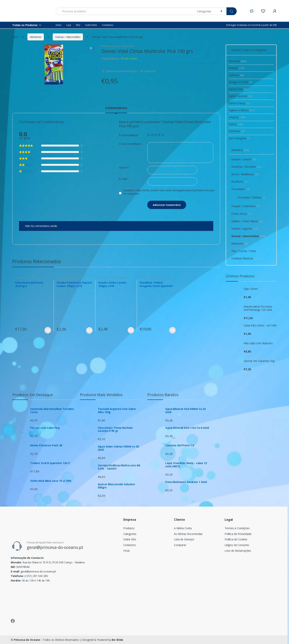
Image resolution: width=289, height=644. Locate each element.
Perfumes (237, 131)
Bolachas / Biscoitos (246, 167)
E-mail (124, 179)
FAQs (127, 551)
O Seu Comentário (130, 144)
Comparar (150, 71)
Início (59, 25)
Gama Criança (239, 103)
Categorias (130, 534)
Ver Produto (48, 330)
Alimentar (36, 37)
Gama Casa (238, 89)
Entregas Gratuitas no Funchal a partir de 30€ (252, 25)
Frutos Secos (242, 214)
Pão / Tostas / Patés (246, 251)
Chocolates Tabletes (251, 197)
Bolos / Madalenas (245, 174)
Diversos (236, 75)
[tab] (116, 110)
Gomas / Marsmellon (68, 37)
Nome (124, 168)
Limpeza (237, 117)
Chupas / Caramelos (246, 206)
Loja (69, 25)
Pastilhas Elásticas (161, 277)
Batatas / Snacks (76, 277)
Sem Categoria (239, 138)
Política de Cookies (236, 539)
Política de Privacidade (238, 534)
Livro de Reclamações (238, 551)
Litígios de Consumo (237, 545)
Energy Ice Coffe (240, 82)
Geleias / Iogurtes (244, 229)
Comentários (116, 108)
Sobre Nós (91, 25)
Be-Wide (117, 640)
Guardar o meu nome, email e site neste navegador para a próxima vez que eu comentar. (169, 192)
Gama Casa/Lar (240, 96)
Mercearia (240, 243)
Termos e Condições (237, 528)
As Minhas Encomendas (188, 534)
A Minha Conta (183, 528)
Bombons (240, 182)
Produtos (129, 528)
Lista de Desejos (184, 539)
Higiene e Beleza (242, 110)
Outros (236, 124)
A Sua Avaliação (129, 135)
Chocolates (32, 277)
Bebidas (236, 68)
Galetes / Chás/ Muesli (247, 221)
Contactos (108, 25)
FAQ (78, 25)
